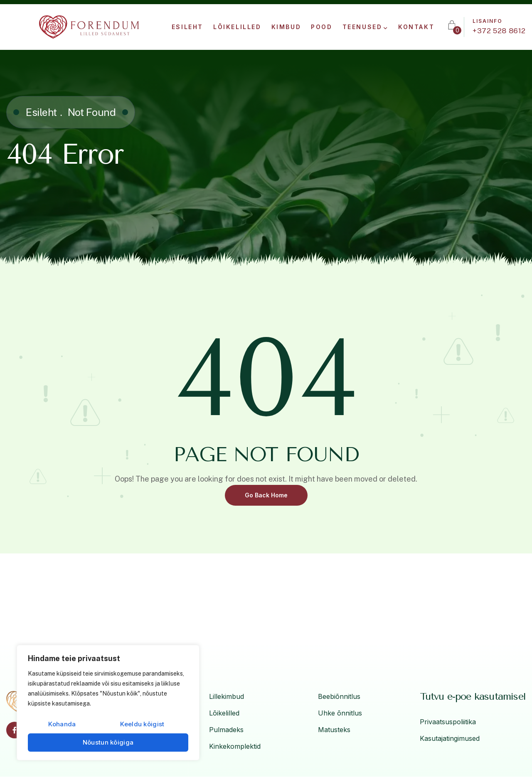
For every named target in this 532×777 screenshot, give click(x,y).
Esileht (41, 112)
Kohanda (62, 724)
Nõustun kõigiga (108, 742)
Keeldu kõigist (142, 724)
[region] (108, 703)
